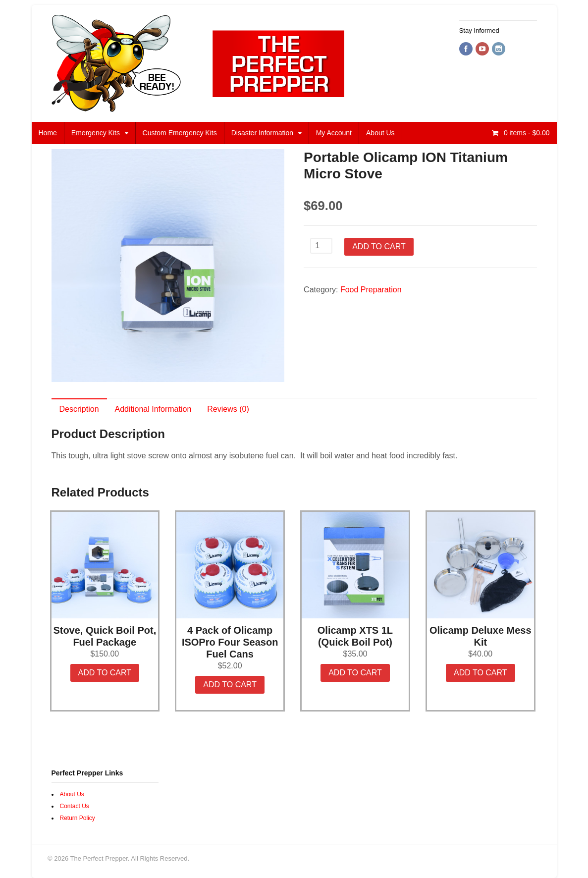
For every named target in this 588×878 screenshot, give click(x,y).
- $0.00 (526, 133)
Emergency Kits (96, 133)
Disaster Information (262, 133)
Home (48, 133)
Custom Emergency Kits (180, 133)
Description (79, 409)
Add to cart (379, 247)
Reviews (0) (228, 409)
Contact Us (75, 806)
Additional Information (153, 409)
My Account (334, 133)
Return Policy (78, 818)
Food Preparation (371, 290)
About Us (380, 133)
